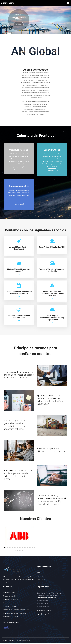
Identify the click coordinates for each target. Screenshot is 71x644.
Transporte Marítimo (10, 597)
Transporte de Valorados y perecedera (16, 610)
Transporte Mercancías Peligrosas (14, 614)
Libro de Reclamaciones (11, 623)
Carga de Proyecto (9, 607)
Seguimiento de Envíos (11, 617)
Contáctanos (19, 24)
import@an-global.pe (44, 615)
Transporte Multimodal (11, 600)
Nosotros (40, 577)
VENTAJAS (19, 205)
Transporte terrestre (10, 603)
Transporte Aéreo (9, 593)
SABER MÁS (19, 169)
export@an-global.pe (44, 611)
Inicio (39, 573)
